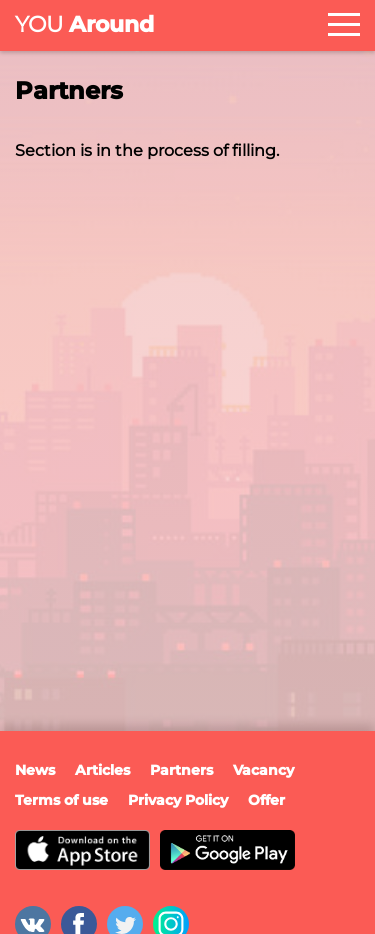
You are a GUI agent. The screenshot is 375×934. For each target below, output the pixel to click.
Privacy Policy (178, 800)
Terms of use (61, 800)
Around (84, 24)
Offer (266, 800)
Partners (181, 770)
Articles (102, 770)
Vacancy (263, 770)
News (35, 770)
